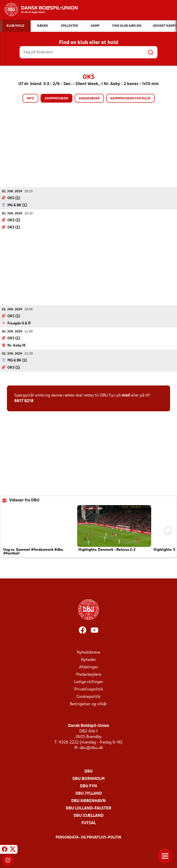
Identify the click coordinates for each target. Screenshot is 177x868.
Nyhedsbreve (88, 652)
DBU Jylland (89, 793)
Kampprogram (56, 99)
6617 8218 (24, 401)
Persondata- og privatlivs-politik (88, 837)
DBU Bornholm (88, 779)
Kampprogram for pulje (130, 99)
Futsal (89, 823)
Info (30, 99)
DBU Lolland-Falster (88, 808)
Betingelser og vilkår (88, 704)
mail (126, 395)
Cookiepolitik (88, 697)
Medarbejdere (89, 674)
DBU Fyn (88, 786)
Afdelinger (89, 667)
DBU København (88, 801)
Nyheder (88, 660)
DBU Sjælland (88, 816)
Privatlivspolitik (89, 689)
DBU (88, 771)
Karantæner (89, 99)
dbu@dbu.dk (91, 748)
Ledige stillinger (89, 682)
